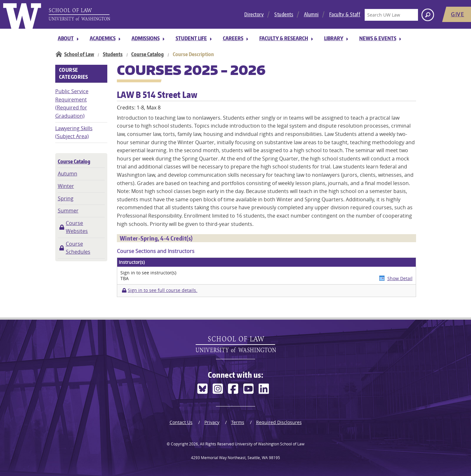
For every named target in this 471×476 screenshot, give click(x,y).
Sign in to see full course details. (163, 290)
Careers (233, 38)
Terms (238, 422)
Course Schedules (78, 248)
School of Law (79, 54)
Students (284, 14)
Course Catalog (148, 54)
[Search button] (428, 15)
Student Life (191, 38)
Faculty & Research (284, 38)
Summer (68, 211)
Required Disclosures (279, 422)
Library (334, 38)
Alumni (311, 14)
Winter (66, 186)
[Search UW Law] (391, 15)
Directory (254, 14)
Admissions (146, 38)
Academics (103, 38)
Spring (66, 198)
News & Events (378, 38)
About (66, 38)
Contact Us (181, 422)
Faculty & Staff (345, 14)
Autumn (68, 174)
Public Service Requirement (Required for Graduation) (72, 104)
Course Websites (77, 227)
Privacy (212, 422)
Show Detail (400, 278)
